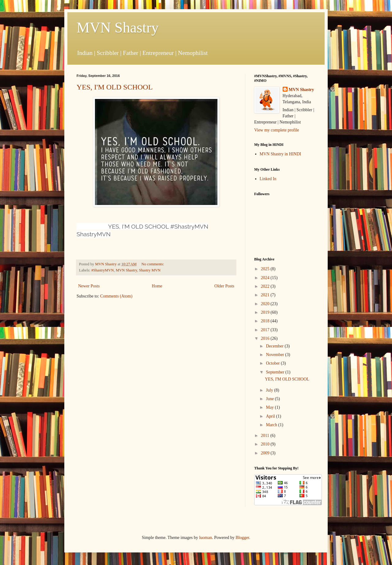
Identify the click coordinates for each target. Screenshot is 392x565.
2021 (266, 295)
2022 (266, 286)
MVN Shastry (118, 27)
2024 (266, 278)
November (275, 355)
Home (157, 286)
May (270, 407)
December (275, 346)
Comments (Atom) (116, 296)
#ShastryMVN (102, 270)
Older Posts (224, 286)
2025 (266, 269)
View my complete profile (277, 130)
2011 (266, 436)
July (270, 390)
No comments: (153, 264)
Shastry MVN (150, 270)
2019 (266, 312)
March (272, 425)
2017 (266, 330)
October (273, 363)
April (271, 416)
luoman (205, 538)
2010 (266, 444)
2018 (266, 321)
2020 (266, 304)
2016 (266, 338)
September (275, 372)
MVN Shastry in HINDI (281, 154)
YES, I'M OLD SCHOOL (115, 87)
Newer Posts (89, 286)
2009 (266, 453)
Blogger (242, 538)
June (270, 399)
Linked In (268, 179)
